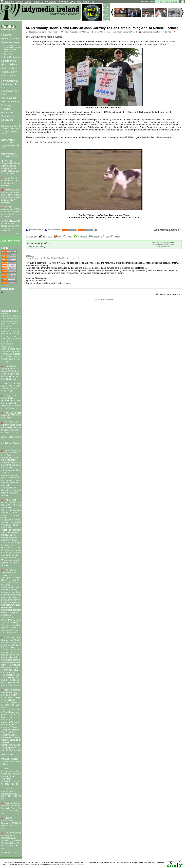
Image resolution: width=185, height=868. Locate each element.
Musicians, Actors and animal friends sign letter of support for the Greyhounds (11, 193)
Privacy (80, 864)
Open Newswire (10, 42)
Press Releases (10, 50)
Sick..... (30, 256)
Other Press (8, 54)
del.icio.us (46, 237)
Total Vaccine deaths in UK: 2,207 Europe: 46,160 (106, 12)
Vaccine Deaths (10, 101)
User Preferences (10, 241)
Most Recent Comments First (164, 242)
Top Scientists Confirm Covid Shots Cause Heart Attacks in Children (11, 426)
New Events (8, 140)
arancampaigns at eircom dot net (157, 32)
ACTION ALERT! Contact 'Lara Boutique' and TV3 (11, 223)
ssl (93, 2)
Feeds (5, 248)
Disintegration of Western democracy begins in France (11, 806)
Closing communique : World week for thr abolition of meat (11, 210)
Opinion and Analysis (12, 47)
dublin (31, 32)
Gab (106, 237)
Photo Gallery (9, 64)
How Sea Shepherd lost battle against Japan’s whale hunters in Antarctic (11, 166)
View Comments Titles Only (164, 244)
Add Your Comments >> (168, 230)
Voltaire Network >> (9, 852)
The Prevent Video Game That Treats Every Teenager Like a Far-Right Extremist (11, 575)
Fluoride (6, 109)
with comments (53, 230)
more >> (18, 233)
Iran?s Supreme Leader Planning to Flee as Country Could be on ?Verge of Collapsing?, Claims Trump (11, 696)
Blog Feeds (8, 289)
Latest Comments (11, 57)
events (19, 2)
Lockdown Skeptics (11, 443)
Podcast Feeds (10, 116)
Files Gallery (8, 75)
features (10, 2)
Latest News (9, 45)
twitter (86, 2)
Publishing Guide (9, 30)
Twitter (115, 237)
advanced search (147, 2)
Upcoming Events (11, 126)
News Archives (10, 81)
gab (79, 2)
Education (7, 120)
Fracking (6, 105)
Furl (57, 237)
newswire (63, 2)
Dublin (6, 129)
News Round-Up (13, 450)
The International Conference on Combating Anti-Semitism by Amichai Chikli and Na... (11, 838)
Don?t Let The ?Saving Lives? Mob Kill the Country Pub (11, 640)
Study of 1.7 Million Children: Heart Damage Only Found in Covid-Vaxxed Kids (11, 400)
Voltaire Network (10, 759)
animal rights (41, 32)
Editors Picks (9, 61)
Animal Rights (15, 129)
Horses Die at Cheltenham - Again (11, 179)
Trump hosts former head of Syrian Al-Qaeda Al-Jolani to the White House (11, 371)
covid (73, 2)
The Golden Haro (13, 413)
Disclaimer (71, 864)
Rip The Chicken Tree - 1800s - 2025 (11, 385)
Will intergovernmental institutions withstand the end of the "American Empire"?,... (11, 775)
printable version (35, 230)
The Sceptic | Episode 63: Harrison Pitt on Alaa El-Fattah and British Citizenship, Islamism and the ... (11, 506)
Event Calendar (10, 39)
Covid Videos (9, 98)
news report (53, 32)
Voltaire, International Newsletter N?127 (10, 791)
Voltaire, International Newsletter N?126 (10, 820)
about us (39, 2)
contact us (51, 2)
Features (6, 35)
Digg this (32, 237)
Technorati (81, 237)
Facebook (95, 237)
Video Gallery (9, 72)
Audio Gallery (9, 68)
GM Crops (7, 112)
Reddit (67, 237)
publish (28, 2)
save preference (163, 246)
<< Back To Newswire (104, 299)
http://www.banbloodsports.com (54, 142)
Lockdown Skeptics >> (10, 754)
